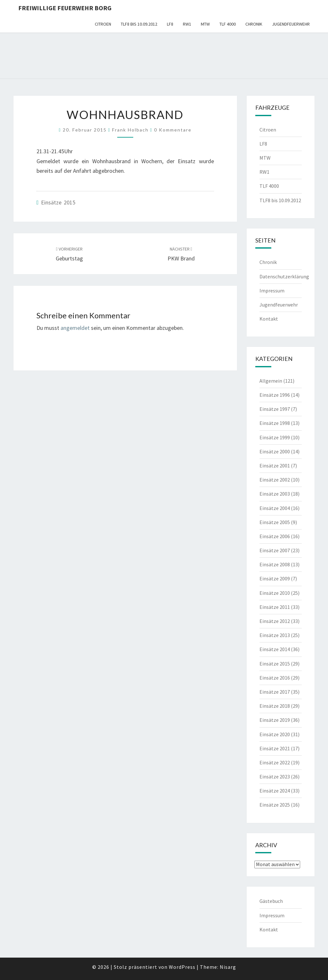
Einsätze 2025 (275, 805)
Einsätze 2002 (275, 480)
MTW (205, 24)
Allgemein (271, 381)
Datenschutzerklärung (284, 276)
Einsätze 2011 (275, 607)
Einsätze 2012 (275, 621)
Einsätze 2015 (58, 202)
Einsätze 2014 (275, 649)
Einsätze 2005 (275, 522)
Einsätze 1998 (275, 423)
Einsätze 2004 (275, 508)
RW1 (187, 24)
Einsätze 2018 (275, 706)
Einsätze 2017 (275, 692)
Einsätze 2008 (275, 564)
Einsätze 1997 (275, 409)
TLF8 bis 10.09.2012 (139, 24)
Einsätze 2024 (275, 791)
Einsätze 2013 (275, 635)
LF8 (170, 24)
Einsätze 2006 (275, 536)
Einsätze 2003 (275, 494)
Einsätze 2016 (275, 678)
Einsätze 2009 (275, 578)
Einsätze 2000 (275, 451)
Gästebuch (271, 901)
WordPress (182, 967)
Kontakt (269, 319)
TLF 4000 (228, 24)
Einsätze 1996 (275, 395)
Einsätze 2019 (275, 720)
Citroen (103, 24)
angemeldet (75, 328)
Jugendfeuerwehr (291, 24)
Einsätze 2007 (275, 550)
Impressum (272, 291)
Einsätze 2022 (275, 762)
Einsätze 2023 (275, 777)
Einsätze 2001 (275, 466)
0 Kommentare (173, 130)
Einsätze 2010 (275, 593)
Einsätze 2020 (275, 734)
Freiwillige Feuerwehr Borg (65, 8)
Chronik (254, 24)
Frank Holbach (130, 130)
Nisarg (228, 967)
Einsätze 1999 (275, 437)
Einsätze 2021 (275, 748)
